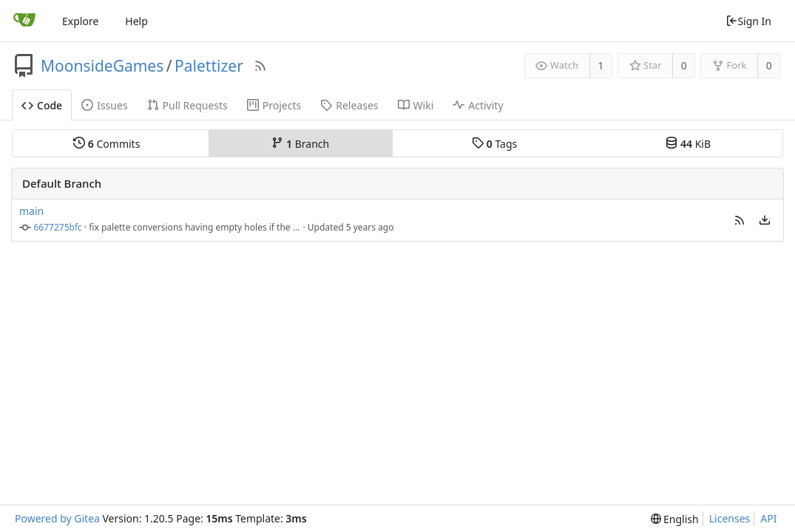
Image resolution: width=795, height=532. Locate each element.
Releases (349, 105)
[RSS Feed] (260, 66)
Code (42, 105)
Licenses (730, 518)
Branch (300, 143)
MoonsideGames (102, 66)
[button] (740, 219)
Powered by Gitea (57, 518)
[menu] (765, 220)
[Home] (24, 21)
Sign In (748, 21)
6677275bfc (58, 227)
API (768, 518)
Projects (274, 105)
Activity (478, 105)
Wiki (416, 105)
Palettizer (209, 66)
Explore (80, 21)
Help (136, 21)
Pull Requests (187, 105)
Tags (494, 143)
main (31, 211)
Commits (106, 143)
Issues (104, 105)
